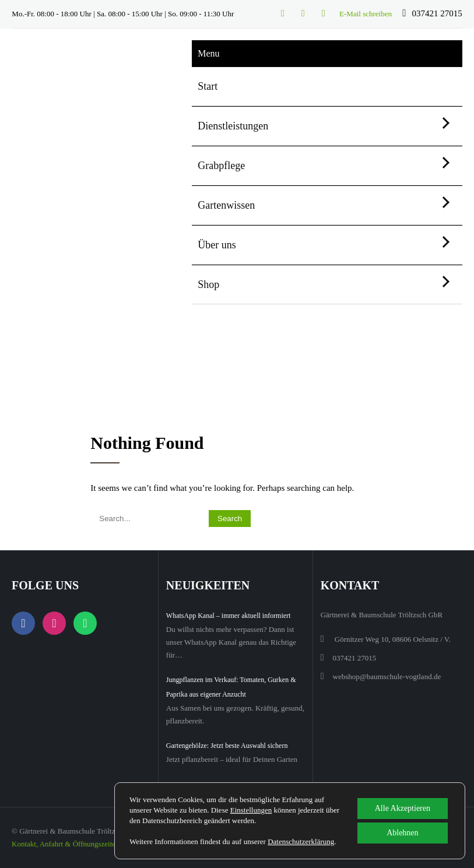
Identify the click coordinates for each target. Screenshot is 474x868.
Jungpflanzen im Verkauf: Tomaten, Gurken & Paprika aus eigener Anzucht (231, 687)
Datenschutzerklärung (301, 841)
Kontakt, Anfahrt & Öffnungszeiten (66, 844)
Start (208, 86)
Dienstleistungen (233, 126)
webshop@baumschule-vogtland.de (387, 677)
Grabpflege (221, 166)
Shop (208, 284)
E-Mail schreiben (366, 14)
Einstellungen (251, 810)
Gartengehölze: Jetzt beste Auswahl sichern (227, 746)
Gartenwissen (226, 205)
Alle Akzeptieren (403, 808)
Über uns (217, 245)
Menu (208, 53)
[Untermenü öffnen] (444, 123)
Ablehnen (402, 833)
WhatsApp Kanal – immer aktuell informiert (229, 616)
